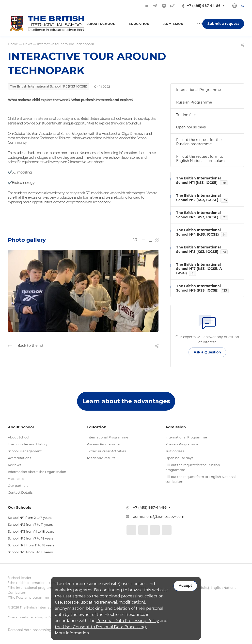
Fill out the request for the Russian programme (199, 142)
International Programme (198, 90)
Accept (185, 586)
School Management (25, 451)
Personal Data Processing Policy (128, 621)
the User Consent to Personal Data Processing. (101, 627)
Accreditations (19, 458)
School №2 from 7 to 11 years (30, 524)
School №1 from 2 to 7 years (30, 518)
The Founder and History (28, 444)
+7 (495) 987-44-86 (204, 6)
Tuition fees (186, 115)
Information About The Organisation (37, 472)
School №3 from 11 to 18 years (31, 531)
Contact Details (20, 492)
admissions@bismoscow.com (159, 517)
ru (242, 6)
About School (19, 437)
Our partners (18, 486)
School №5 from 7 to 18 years (31, 538)
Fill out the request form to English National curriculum (200, 159)
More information (72, 633)
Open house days (191, 127)
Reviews (14, 465)
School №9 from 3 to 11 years (30, 552)
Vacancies (16, 479)
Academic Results (101, 458)
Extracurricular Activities (106, 451)
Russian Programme (194, 102)
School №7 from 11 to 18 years (31, 545)
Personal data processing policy (35, 630)
